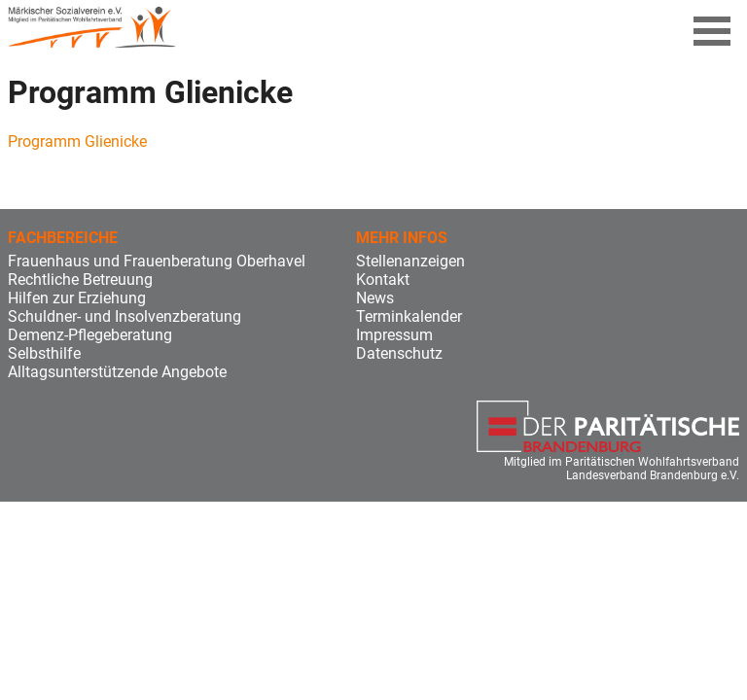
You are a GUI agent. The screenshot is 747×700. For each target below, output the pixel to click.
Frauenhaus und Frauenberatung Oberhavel (157, 261)
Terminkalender (409, 316)
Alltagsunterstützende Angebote (117, 372)
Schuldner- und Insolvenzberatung (124, 316)
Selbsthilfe (44, 353)
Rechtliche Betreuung (80, 280)
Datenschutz (399, 353)
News (375, 298)
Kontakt (383, 280)
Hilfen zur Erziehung (77, 298)
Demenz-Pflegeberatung (90, 335)
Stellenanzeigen (410, 261)
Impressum (394, 335)
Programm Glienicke (77, 141)
